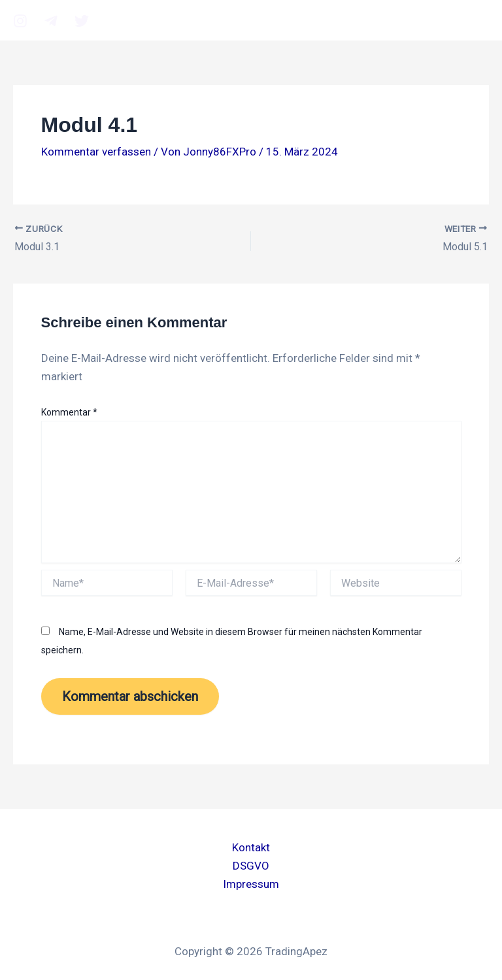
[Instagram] (20, 21)
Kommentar (69, 412)
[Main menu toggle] (469, 20)
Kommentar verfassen (96, 152)
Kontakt (251, 847)
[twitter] (82, 21)
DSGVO (251, 866)
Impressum (251, 884)
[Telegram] (51, 21)
